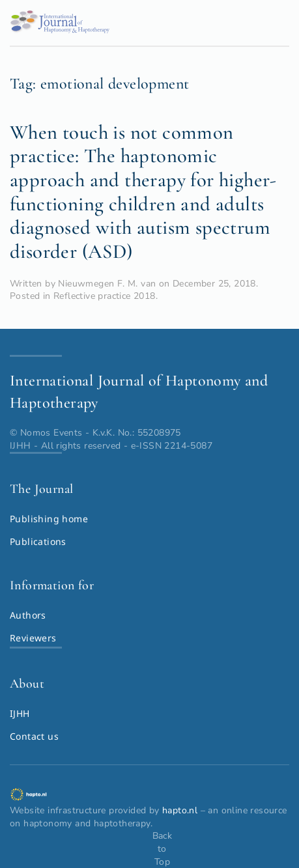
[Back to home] (60, 26)
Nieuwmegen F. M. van (107, 284)
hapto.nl (180, 810)
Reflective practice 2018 (105, 296)
